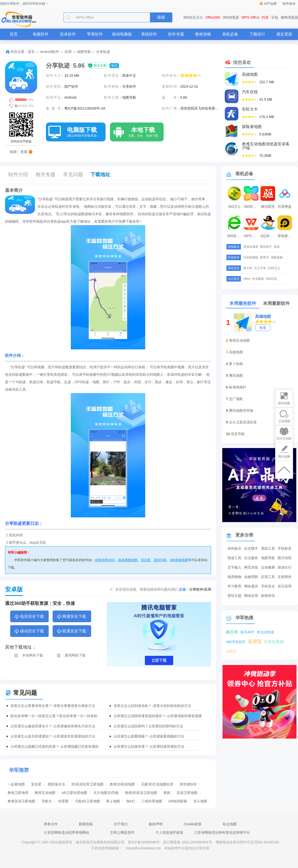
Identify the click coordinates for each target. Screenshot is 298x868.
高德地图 (263, 316)
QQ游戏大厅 (268, 236)
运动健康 (268, 567)
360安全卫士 (193, 17)
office (247, 279)
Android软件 (50, 52)
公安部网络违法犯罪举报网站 (67, 832)
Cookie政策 (193, 824)
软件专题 (176, 34)
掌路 (167, 793)
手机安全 (268, 586)
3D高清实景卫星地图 (87, 784)
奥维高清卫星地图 (21, 801)
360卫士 (234, 207)
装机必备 (230, 34)
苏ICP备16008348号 (144, 842)
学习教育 (234, 586)
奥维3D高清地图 (122, 784)
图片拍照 (285, 558)
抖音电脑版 (251, 257)
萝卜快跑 (236, 364)
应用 (68, 52)
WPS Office (250, 17)
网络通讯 (251, 586)
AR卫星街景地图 (74, 793)
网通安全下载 (71, 617)
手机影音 (285, 548)
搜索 (161, 17)
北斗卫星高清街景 (243, 422)
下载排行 (257, 34)
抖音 (265, 17)
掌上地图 (113, 801)
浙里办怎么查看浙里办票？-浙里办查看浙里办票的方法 (53, 706)
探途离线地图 (128, 560)
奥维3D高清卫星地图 (141, 793)
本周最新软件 (276, 303)
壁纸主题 (234, 596)
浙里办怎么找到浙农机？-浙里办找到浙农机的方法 (152, 706)
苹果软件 (95, 34)
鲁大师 (248, 268)
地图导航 (84, 52)
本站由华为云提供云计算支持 (187, 848)
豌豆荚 (232, 632)
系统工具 (268, 548)
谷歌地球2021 (105, 560)
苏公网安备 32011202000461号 (188, 842)
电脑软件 (41, 34)
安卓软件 (68, 34)
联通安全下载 (71, 631)
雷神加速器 (251, 247)
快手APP (247, 632)
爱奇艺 (264, 257)
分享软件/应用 (200, 589)
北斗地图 (200, 801)
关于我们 (121, 824)
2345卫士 (274, 268)
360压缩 (271, 279)
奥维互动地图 (45, 793)
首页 (14, 34)
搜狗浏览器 (289, 17)
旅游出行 (285, 567)
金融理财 (251, 577)
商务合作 (51, 824)
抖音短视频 (274, 642)
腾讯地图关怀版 (241, 411)
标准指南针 (238, 387)
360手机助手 (236, 642)
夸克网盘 (258, 279)
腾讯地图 (236, 375)
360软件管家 (252, 207)
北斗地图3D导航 (106, 793)
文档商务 (285, 577)
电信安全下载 (29, 617)
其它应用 (285, 586)
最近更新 (284, 34)
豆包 (275, 17)
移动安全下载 (29, 631)
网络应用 (251, 596)
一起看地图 (16, 784)
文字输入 (234, 567)
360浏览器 (231, 17)
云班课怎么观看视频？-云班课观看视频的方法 (149, 736)
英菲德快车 (188, 784)
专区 (114, 66)
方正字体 (260, 268)
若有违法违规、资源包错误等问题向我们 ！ (152, 589)
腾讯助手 (266, 247)
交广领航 (236, 399)
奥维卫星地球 (18, 793)
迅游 (277, 247)
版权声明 (156, 824)
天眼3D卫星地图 (87, 801)
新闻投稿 (86, 824)
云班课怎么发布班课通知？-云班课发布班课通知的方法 (53, 736)
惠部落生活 (56, 784)
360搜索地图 (179, 560)
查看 (263, 328)
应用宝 (255, 642)
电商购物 (234, 577)
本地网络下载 (28, 655)
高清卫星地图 (187, 793)
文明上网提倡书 (122, 832)
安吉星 (146, 560)
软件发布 (289, 4)
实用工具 (268, 577)
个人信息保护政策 (169, 832)
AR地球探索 (178, 801)
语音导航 (238, 434)
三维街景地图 (152, 801)
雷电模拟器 (285, 236)
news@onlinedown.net (143, 848)
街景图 (63, 801)
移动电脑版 (122, 34)
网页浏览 (251, 567)
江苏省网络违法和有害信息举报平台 (222, 832)
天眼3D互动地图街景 (157, 784)
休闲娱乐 (234, 548)
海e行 (131, 801)
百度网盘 (285, 207)
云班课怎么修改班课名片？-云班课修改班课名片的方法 (53, 726)
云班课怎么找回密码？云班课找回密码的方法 (148, 726)
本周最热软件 (243, 303)
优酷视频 (277, 257)
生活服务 (251, 558)
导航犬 (47, 801)
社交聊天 (251, 548)
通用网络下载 (71, 655)
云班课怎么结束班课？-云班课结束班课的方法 (149, 746)
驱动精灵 (268, 207)
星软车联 (160, 560)
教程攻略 (203, 34)
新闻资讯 (268, 596)
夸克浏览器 (265, 632)
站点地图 (230, 824)
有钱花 (231, 651)
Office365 (213, 17)
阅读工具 (234, 558)
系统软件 (149, 34)
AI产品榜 (270, 4)
